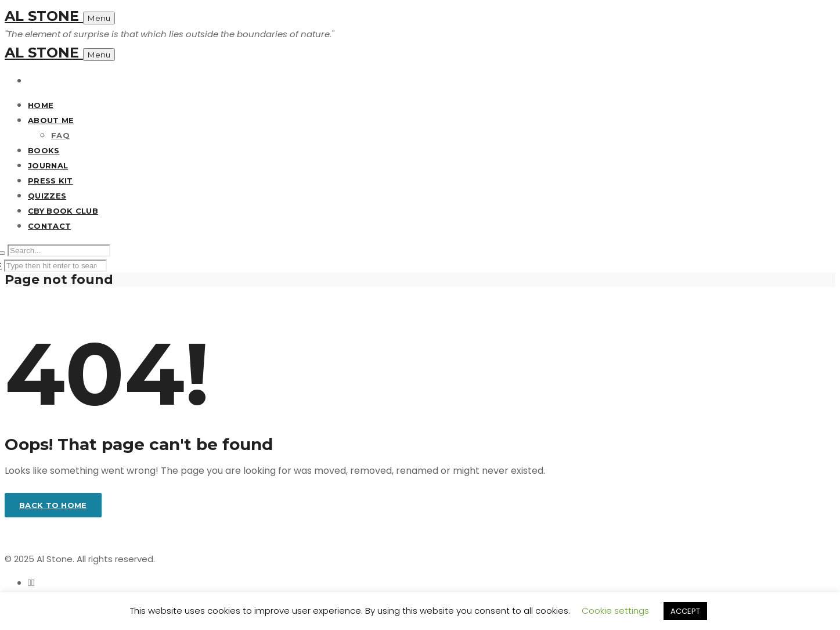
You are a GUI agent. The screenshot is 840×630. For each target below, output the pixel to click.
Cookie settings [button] (615, 611)
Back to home (53, 505)
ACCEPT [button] (685, 611)
